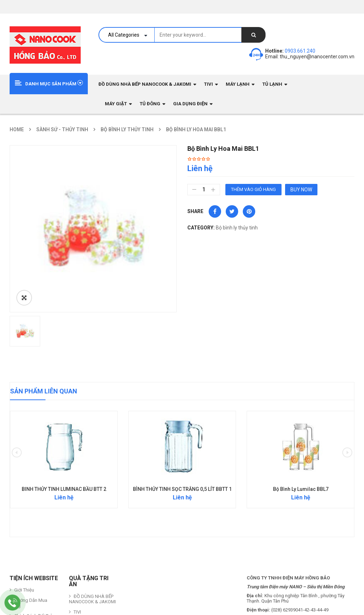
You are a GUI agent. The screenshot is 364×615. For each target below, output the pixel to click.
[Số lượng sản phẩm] (204, 190)
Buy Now (301, 190)
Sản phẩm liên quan (44, 296)
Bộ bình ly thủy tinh (127, 129)
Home (17, 129)
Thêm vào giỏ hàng (253, 189)
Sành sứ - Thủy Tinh (62, 129)
